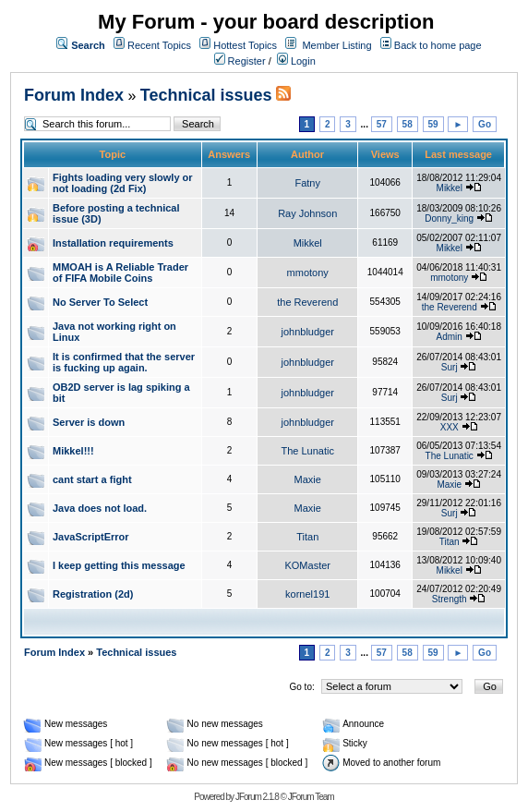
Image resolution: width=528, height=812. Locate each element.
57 (382, 124)
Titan (307, 537)
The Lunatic (307, 451)
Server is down (89, 422)
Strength (450, 599)
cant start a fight (92, 479)
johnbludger (307, 332)
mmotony (308, 273)
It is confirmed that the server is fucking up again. (124, 362)
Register (240, 61)
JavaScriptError (91, 537)
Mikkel (450, 188)
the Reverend (307, 302)
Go (485, 124)
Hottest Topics (245, 45)
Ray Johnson (307, 213)
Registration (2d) (93, 594)
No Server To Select (100, 302)
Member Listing (336, 45)
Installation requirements (113, 243)
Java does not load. (100, 508)
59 (433, 124)
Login (296, 61)
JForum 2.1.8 (257, 797)
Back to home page (438, 45)
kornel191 (307, 594)
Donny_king (449, 218)
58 (408, 124)
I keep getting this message (119, 565)
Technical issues (206, 95)
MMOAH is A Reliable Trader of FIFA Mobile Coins (120, 273)
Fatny (307, 183)
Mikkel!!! (73, 451)
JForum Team (311, 797)
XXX (450, 427)
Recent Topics (159, 45)
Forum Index (74, 95)
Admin (450, 337)
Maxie (308, 479)
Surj (450, 367)
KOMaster (307, 565)
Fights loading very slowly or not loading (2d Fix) (123, 183)
